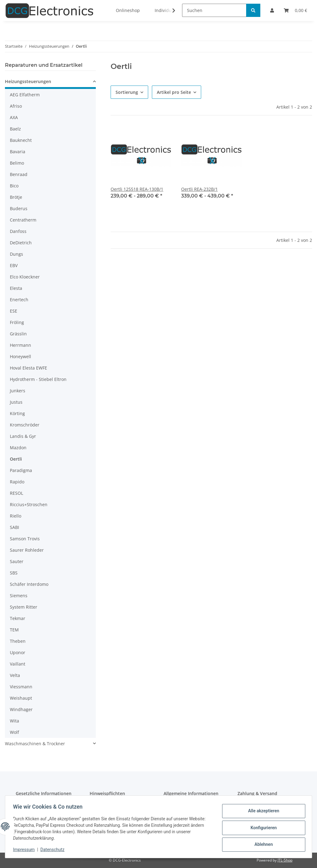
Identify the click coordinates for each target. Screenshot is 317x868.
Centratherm (23, 220)
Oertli (16, 459)
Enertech (19, 300)
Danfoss (18, 231)
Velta (15, 675)
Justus (16, 402)
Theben (18, 641)
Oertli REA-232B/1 (199, 189)
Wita (14, 721)
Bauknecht (21, 140)
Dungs (16, 254)
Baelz (15, 129)
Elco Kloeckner (25, 277)
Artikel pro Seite (174, 92)
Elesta (16, 288)
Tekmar (18, 618)
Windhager (21, 709)
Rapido (17, 482)
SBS (14, 573)
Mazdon (18, 448)
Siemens (19, 596)
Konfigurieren (261, 828)
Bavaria (18, 152)
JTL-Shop (285, 860)
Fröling (17, 322)
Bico (14, 186)
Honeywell (20, 356)
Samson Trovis (25, 539)
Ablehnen (261, 844)
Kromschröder (25, 425)
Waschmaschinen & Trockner (35, 744)
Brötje (16, 197)
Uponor (18, 652)
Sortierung (127, 92)
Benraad (19, 174)
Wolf (14, 732)
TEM (14, 630)
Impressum (26, 850)
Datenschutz (55, 850)
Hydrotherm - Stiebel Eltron (38, 379)
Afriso (16, 106)
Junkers (18, 391)
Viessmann (21, 687)
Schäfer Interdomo (29, 584)
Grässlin (18, 334)
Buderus (19, 208)
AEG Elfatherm (25, 95)
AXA (14, 117)
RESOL (16, 493)
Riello (16, 516)
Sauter (17, 561)
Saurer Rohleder (27, 550)
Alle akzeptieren (261, 812)
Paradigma (21, 470)
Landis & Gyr (23, 436)
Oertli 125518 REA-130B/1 (137, 189)
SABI (14, 527)
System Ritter (24, 607)
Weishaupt (21, 698)
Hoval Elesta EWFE (28, 368)
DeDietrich (21, 243)
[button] (50, 82)
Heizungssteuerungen (28, 81)
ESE (14, 311)
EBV (14, 265)
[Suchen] (214, 10)
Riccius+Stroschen (29, 504)
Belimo (17, 163)
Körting (17, 413)
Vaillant (18, 664)
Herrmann (20, 345)
